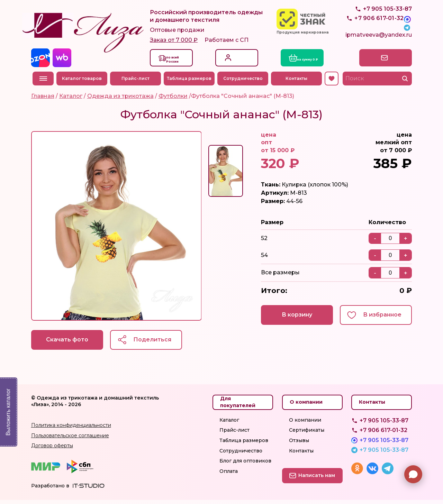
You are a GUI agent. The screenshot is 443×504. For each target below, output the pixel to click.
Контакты (298, 81)
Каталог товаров (84, 81)
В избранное (381, 318)
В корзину (291, 318)
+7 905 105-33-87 (387, 24)
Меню (43, 82)
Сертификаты (307, 434)
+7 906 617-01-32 (383, 435)
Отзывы (299, 445)
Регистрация (243, 65)
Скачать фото (69, 343)
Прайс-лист (137, 81)
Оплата (229, 475)
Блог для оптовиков (245, 465)
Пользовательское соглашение (70, 440)
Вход (233, 57)
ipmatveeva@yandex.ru (379, 40)
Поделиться (159, 343)
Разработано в (50, 490)
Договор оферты (52, 450)
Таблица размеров (191, 81)
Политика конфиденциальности (71, 430)
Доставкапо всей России (179, 62)
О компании (305, 424)
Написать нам (382, 61)
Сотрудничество (244, 81)
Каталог (229, 424)
